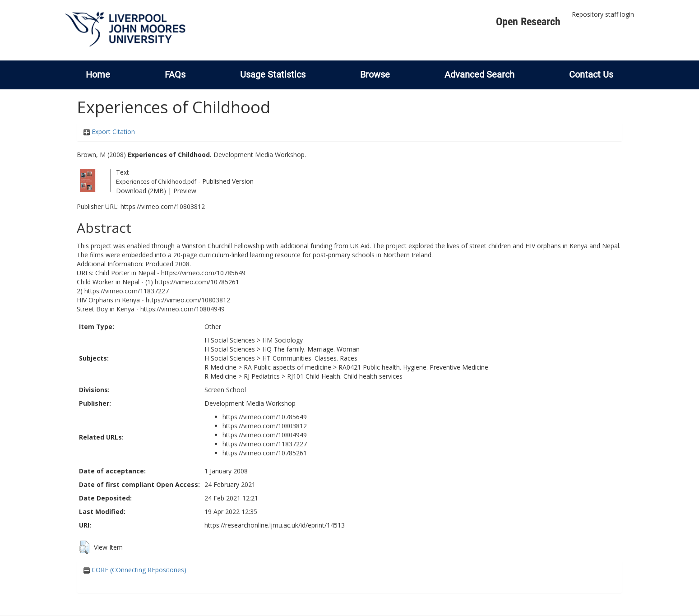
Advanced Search (479, 74)
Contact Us (591, 74)
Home (98, 74)
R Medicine (220, 367)
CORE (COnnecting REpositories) (135, 570)
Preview (185, 191)
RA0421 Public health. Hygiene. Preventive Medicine (413, 367)
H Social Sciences (230, 340)
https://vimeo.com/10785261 (265, 453)
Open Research (528, 22)
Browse (375, 74)
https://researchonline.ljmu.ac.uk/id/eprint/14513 (275, 525)
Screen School (225, 390)
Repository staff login (603, 14)
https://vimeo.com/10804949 (265, 435)
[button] (84, 547)
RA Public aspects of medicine (287, 367)
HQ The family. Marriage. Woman (311, 349)
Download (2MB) (141, 191)
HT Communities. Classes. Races (310, 358)
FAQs (175, 74)
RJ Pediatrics (262, 376)
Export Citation (109, 132)
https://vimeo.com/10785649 (265, 417)
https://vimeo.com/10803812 (163, 206)
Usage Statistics (273, 74)
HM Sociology (282, 340)
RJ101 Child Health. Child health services (345, 376)
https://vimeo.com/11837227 (265, 444)
